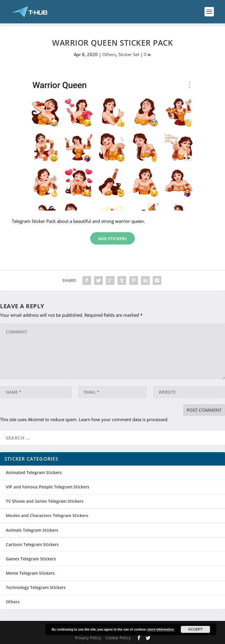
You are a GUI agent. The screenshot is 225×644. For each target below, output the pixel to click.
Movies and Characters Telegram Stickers (47, 515)
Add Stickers (112, 239)
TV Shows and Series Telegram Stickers (45, 501)
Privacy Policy (88, 638)
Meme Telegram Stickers (30, 573)
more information (161, 629)
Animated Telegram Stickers (34, 472)
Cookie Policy (118, 638)
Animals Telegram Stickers (32, 530)
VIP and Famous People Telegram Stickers (48, 487)
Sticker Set (129, 54)
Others (109, 54)
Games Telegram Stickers (31, 559)
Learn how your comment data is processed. (124, 419)
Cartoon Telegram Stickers (32, 544)
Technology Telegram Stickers (36, 587)
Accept (195, 629)
